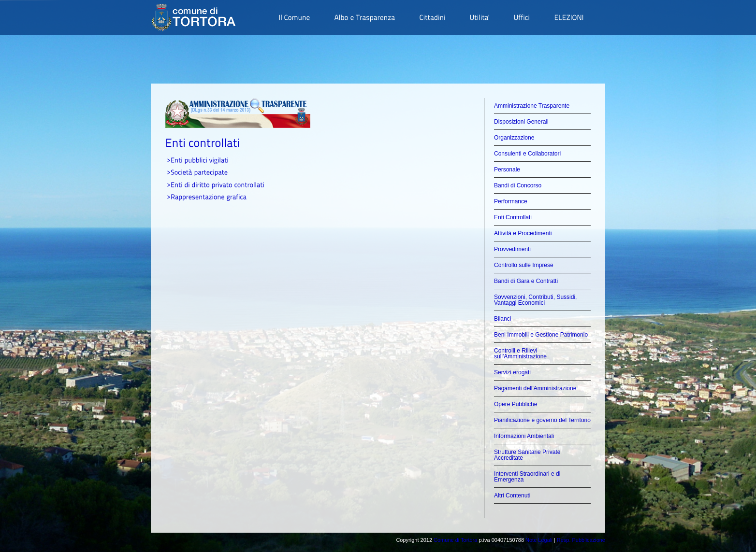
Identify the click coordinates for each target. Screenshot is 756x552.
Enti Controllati (513, 217)
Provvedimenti (512, 249)
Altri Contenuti (512, 495)
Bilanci (502, 319)
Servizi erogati (512, 372)
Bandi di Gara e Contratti (526, 281)
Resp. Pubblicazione (581, 540)
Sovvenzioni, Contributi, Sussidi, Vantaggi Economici (535, 300)
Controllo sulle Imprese (524, 265)
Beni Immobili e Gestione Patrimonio (541, 335)
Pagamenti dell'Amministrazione (535, 388)
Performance (511, 201)
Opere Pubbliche (516, 404)
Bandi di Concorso (518, 185)
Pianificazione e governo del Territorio (542, 420)
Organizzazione (514, 138)
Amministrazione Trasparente (532, 106)
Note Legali (539, 540)
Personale (507, 170)
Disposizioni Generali (521, 122)
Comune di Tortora (455, 540)
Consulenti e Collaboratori (527, 154)
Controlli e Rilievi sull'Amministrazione (520, 354)
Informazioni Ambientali (524, 436)
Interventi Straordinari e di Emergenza (527, 477)
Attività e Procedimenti (523, 233)
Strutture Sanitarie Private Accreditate (527, 455)
